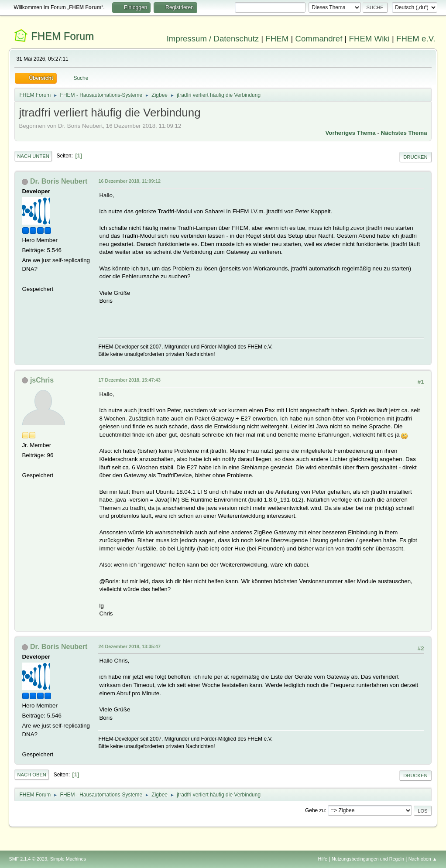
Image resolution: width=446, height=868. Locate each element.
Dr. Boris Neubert (59, 181)
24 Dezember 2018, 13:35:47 (129, 646)
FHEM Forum (62, 36)
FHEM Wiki (369, 39)
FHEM (277, 39)
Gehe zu (315, 810)
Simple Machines (68, 859)
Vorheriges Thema (350, 133)
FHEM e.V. (416, 39)
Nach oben (32, 775)
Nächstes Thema (404, 133)
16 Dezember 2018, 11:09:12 (129, 181)
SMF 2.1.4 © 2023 (28, 859)
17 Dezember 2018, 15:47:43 (129, 380)
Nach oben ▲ (423, 859)
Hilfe (323, 859)
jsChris (42, 380)
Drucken (415, 157)
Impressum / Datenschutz (213, 39)
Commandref (319, 39)
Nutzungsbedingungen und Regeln (368, 859)
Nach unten (33, 156)
